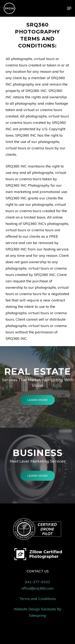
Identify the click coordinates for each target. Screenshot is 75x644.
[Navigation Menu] (69, 8)
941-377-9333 (37, 582)
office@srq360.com (38, 588)
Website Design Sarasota (35, 609)
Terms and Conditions (37, 599)
